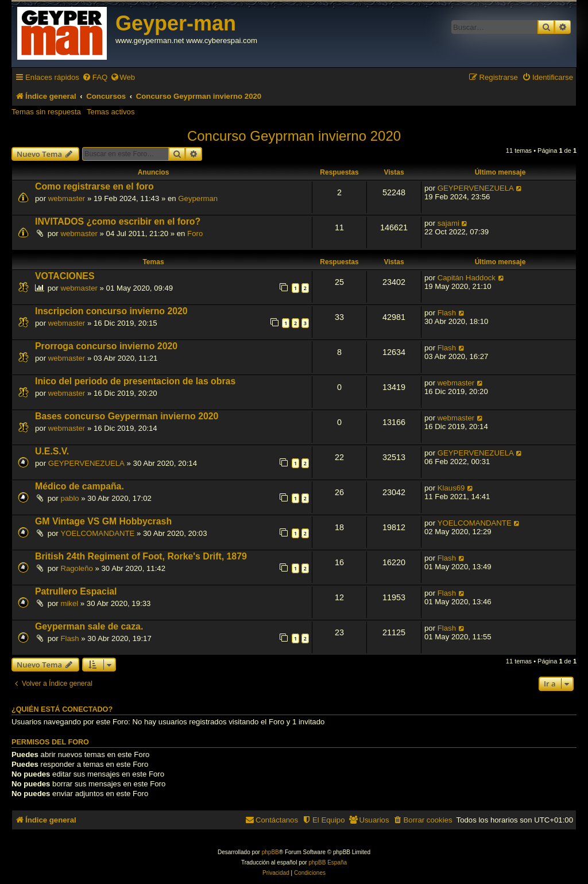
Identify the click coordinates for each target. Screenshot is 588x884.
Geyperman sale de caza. (89, 626)
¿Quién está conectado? (62, 709)
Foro (195, 233)
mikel (69, 603)
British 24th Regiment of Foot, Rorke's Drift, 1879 (141, 556)
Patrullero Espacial (76, 591)
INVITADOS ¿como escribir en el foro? (118, 221)
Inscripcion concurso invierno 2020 (111, 311)
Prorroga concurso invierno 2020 (106, 346)
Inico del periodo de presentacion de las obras (135, 381)
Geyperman (198, 198)
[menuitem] (95, 77)
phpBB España (328, 862)
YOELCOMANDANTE (97, 533)
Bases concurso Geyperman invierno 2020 (127, 416)
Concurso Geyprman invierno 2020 (294, 136)
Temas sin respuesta (46, 112)
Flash (447, 313)
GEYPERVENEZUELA (476, 188)
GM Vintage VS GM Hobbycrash (103, 521)
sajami (448, 223)
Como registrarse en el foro (94, 186)
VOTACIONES (65, 276)
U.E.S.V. (52, 451)
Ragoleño (76, 568)
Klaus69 (451, 488)
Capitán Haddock (467, 278)
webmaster (67, 198)
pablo (69, 498)
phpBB (270, 852)
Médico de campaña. (80, 486)
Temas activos (111, 112)
